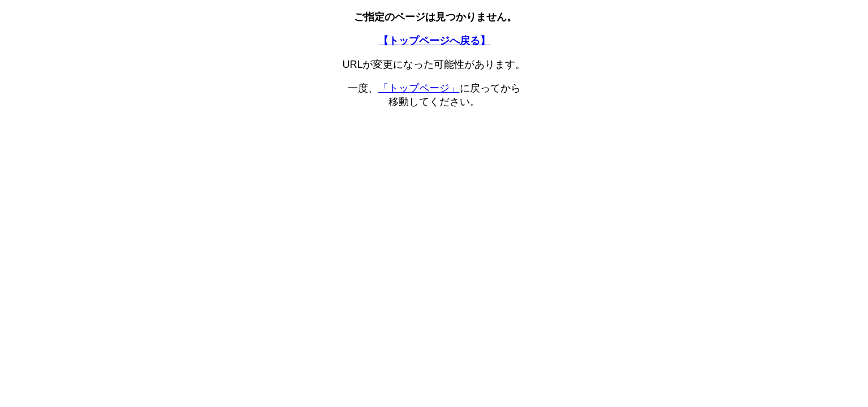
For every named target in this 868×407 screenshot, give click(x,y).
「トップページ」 (419, 88)
